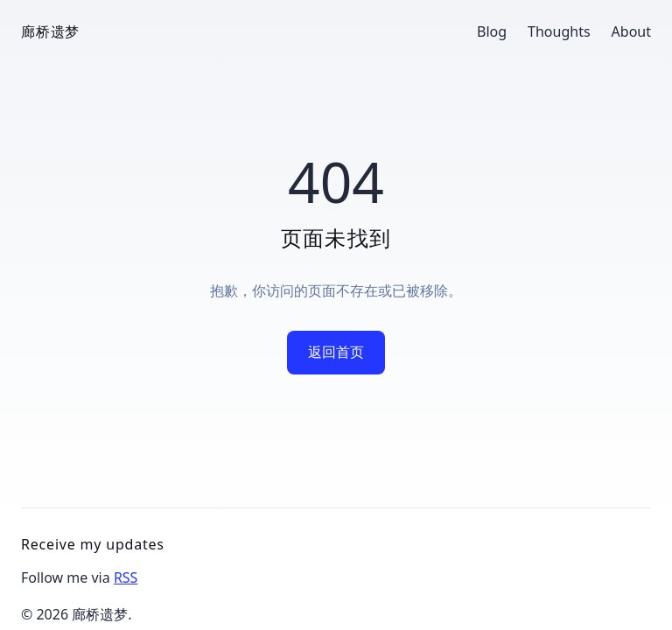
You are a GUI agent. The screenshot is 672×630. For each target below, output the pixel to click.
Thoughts (559, 31)
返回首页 (336, 352)
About (631, 31)
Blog (492, 31)
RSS (126, 577)
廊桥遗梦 (50, 31)
